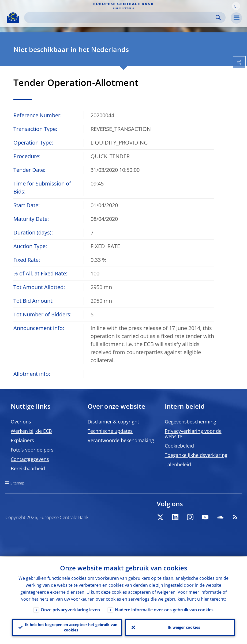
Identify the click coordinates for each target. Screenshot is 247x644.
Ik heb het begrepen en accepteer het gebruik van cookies (71, 627)
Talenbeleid (178, 464)
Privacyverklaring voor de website (193, 434)
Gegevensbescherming (190, 422)
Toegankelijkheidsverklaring (196, 455)
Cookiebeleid (179, 446)
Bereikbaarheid (28, 468)
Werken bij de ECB (31, 431)
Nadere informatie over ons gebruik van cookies (164, 608)
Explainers (22, 440)
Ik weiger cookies (184, 627)
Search (218, 18)
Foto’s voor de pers (32, 450)
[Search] (121, 18)
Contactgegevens (30, 459)
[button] (236, 6)
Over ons (21, 422)
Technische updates (110, 431)
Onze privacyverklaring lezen (70, 608)
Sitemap (17, 483)
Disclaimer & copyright (113, 422)
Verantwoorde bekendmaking (121, 440)
